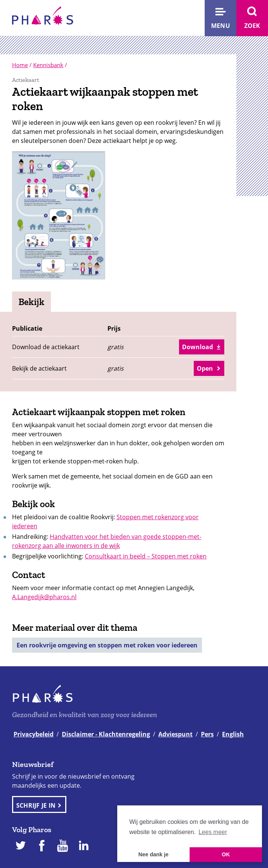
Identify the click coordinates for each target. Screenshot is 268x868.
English (233, 734)
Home (20, 65)
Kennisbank (48, 65)
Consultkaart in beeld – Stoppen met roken (146, 556)
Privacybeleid (34, 734)
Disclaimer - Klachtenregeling (106, 734)
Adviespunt (175, 734)
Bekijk (31, 302)
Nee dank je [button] (153, 854)
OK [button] (226, 854)
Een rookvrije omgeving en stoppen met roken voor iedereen (107, 645)
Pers (207, 734)
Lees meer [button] (213, 832)
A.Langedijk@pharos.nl (44, 597)
